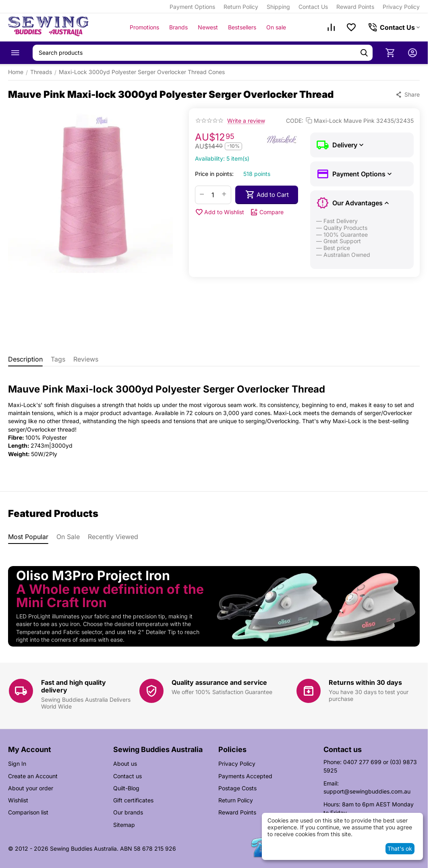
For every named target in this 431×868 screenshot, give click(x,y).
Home (16, 72)
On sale (276, 27)
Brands (178, 27)
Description (25, 359)
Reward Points (355, 7)
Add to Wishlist (220, 212)
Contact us (127, 776)
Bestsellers (242, 27)
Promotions (144, 27)
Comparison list (28, 812)
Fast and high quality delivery (74, 686)
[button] (407, 95)
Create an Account (33, 776)
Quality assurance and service (219, 682)
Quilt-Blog (126, 788)
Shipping (278, 7)
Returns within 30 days (365, 682)
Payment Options (192, 7)
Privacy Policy (401, 7)
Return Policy (241, 7)
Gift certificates (133, 800)
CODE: (295, 121)
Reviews (86, 359)
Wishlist (18, 800)
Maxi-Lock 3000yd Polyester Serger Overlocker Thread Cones (142, 72)
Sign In (17, 764)
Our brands (128, 812)
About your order (31, 788)
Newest (208, 27)
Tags (58, 359)
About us (125, 764)
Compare (267, 212)
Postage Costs (237, 788)
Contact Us (313, 7)
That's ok (400, 848)
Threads (41, 72)
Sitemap (124, 825)
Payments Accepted (245, 776)
